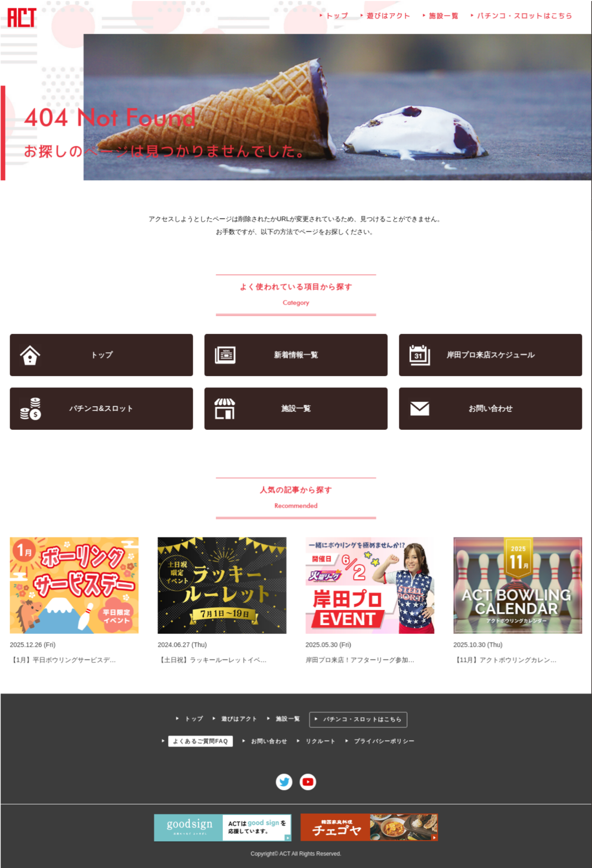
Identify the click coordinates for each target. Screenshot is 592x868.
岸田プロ (489, 356)
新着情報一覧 (296, 356)
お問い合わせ (489, 409)
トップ (337, 19)
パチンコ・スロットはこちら (523, 19)
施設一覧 (443, 19)
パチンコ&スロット (103, 409)
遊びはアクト (388, 19)
